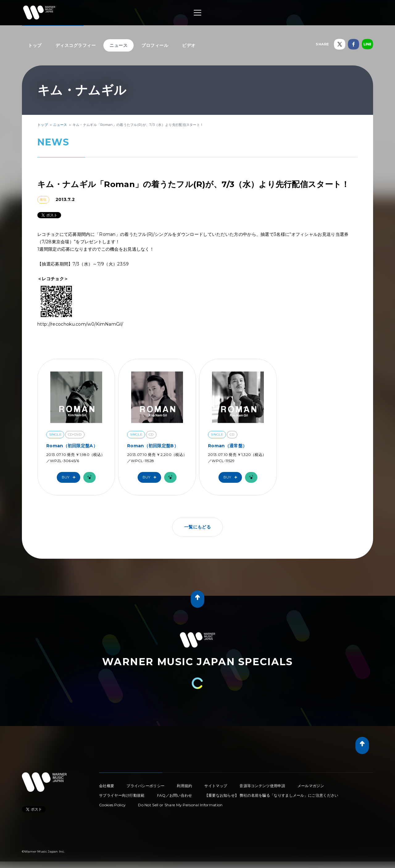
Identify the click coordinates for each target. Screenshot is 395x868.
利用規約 (184, 786)
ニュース (118, 45)
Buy (70, 477)
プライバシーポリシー (146, 786)
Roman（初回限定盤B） (153, 446)
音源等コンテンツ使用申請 (262, 786)
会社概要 (107, 786)
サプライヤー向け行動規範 (122, 795)
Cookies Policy (112, 805)
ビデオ (189, 45)
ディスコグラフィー (76, 45)
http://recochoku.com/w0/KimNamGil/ (80, 324)
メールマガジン (311, 786)
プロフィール (155, 45)
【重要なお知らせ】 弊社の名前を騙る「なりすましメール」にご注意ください (272, 795)
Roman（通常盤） (227, 446)
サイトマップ (216, 786)
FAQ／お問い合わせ (175, 795)
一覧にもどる (197, 527)
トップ (35, 45)
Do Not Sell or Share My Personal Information (180, 805)
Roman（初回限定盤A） (72, 446)
